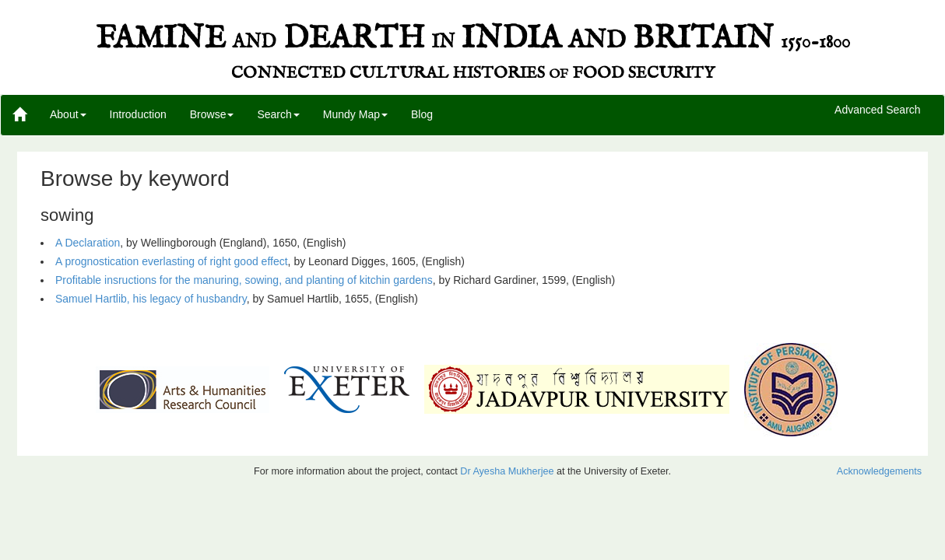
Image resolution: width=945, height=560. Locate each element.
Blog (422, 114)
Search (278, 114)
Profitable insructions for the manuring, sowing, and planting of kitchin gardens (244, 280)
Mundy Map (355, 114)
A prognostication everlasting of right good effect (172, 261)
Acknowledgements (879, 471)
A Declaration (88, 243)
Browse (212, 114)
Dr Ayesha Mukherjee (507, 471)
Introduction (138, 114)
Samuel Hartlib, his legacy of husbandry (151, 299)
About (68, 114)
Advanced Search (878, 110)
